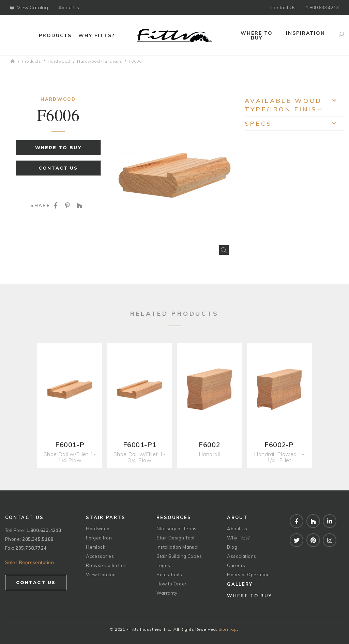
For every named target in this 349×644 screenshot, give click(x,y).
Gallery (240, 584)
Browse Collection (106, 565)
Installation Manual (178, 547)
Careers (236, 565)
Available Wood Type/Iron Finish (294, 105)
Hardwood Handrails (100, 61)
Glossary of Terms (177, 529)
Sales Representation (29, 562)
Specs (294, 125)
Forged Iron (99, 538)
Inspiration (306, 33)
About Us (69, 7)
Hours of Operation (248, 575)
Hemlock (96, 547)
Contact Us (283, 7)
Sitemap (228, 629)
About (237, 517)
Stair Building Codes (179, 556)
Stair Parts (106, 517)
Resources (174, 517)
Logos (163, 565)
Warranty (167, 593)
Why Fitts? (97, 35)
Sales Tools (169, 575)
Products (55, 35)
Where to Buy (257, 35)
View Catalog (29, 7)
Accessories (100, 556)
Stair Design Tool (176, 538)
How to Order (171, 584)
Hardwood (59, 61)
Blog (232, 547)
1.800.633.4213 (322, 7)
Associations (241, 556)
